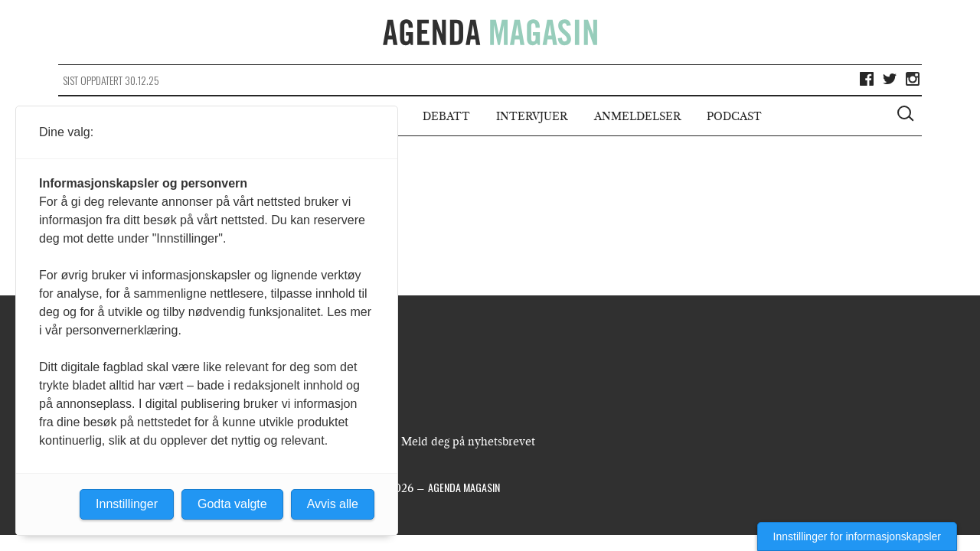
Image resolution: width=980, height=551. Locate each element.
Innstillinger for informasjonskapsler (857, 536)
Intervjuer (532, 116)
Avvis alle (333, 504)
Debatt (446, 116)
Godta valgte (232, 504)
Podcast (734, 116)
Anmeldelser (637, 116)
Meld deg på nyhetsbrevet (468, 442)
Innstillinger (127, 504)
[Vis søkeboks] (907, 116)
